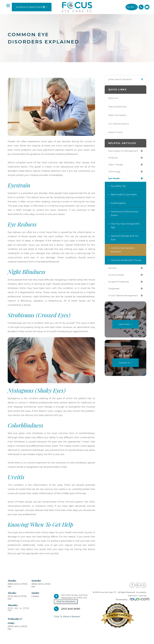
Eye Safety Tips (119, 187)
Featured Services (118, 107)
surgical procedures (119, 287)
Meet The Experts (118, 115)
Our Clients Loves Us (119, 124)
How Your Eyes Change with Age (126, 226)
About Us (113, 98)
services (113, 272)
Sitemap (143, 596)
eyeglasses (114, 294)
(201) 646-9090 (71, 609)
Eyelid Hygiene (119, 204)
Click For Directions (66, 602)
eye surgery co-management (124, 151)
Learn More (124, 330)
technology (115, 172)
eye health (114, 179)
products (113, 158)
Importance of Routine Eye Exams (126, 214)
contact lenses (117, 280)
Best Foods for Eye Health (125, 195)
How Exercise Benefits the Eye (125, 263)
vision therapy (116, 165)
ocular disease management (124, 301)
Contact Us (124, 368)
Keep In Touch (116, 132)
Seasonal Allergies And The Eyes (126, 238)
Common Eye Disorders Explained (124, 251)
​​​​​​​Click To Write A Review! (67, 617)
